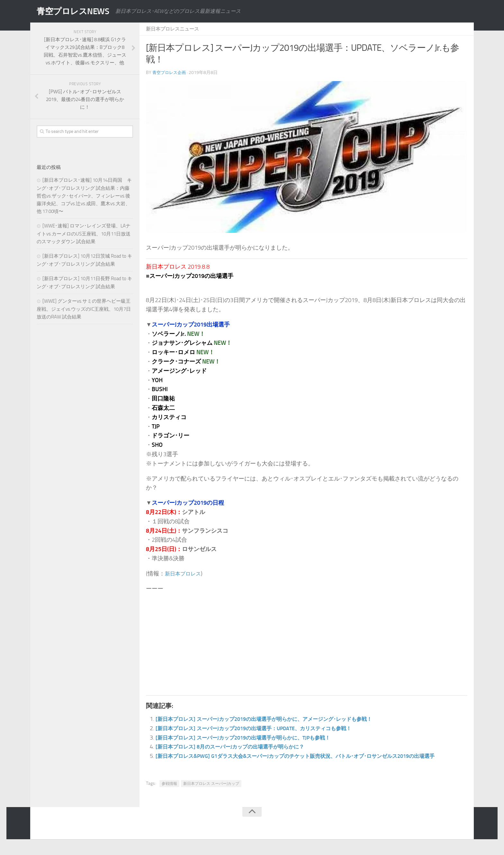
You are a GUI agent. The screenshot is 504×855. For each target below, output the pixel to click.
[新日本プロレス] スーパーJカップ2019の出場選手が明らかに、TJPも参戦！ (253, 738)
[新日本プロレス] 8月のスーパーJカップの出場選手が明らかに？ (239, 747)
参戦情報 (169, 793)
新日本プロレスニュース (174, 29)
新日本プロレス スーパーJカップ (211, 793)
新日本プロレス (185, 574)
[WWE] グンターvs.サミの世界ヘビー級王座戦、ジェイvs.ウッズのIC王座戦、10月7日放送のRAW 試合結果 (84, 309)
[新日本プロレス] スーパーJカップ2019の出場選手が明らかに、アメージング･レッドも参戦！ (277, 719)
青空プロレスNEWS (78, 11)
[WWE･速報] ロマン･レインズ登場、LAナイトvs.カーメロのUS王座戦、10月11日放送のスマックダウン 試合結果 (84, 234)
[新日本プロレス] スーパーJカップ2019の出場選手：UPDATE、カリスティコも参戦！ (265, 728)
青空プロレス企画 (170, 73)
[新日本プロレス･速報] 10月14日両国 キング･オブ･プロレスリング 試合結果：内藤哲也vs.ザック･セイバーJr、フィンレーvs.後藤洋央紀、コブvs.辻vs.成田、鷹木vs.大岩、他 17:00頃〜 (84, 196)
